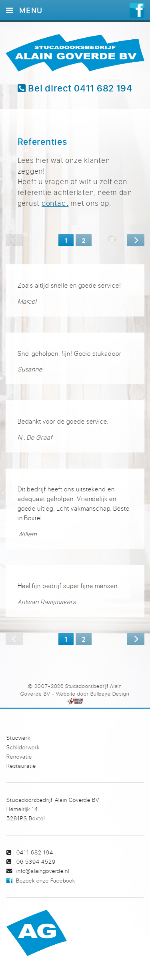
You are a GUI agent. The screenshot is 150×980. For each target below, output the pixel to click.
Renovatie (19, 756)
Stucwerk (18, 738)
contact (55, 203)
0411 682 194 (35, 852)
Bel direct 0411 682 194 (75, 88)
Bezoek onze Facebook (46, 880)
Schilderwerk (23, 747)
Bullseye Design (110, 694)
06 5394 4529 (36, 861)
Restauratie (21, 766)
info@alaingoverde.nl (43, 871)
